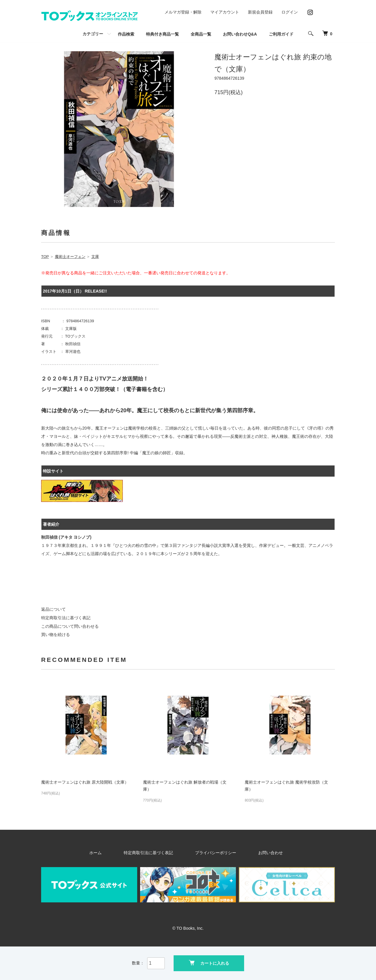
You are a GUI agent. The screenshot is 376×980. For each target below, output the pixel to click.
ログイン (290, 12)
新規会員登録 (260, 12)
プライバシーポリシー (211, 853)
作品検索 (126, 34)
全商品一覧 (201, 34)
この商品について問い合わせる (70, 626)
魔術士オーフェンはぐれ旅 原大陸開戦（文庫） (85, 782)
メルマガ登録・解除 (183, 12)
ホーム (117, 853)
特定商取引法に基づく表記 (66, 618)
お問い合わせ (253, 853)
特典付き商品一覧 (162, 34)
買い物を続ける (56, 635)
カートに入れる (209, 963)
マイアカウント (225, 12)
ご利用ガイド (281, 34)
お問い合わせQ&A (240, 34)
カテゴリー (93, 34)
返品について (53, 609)
